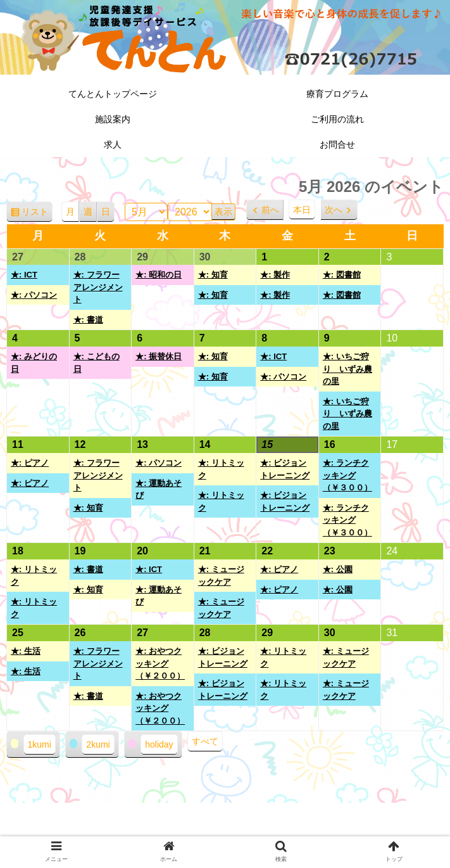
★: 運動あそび (159, 489)
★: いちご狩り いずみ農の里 (347, 369)
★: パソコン (34, 295)
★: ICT (24, 275)
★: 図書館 (342, 275)
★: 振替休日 (159, 356)
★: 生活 (26, 651)
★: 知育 (213, 275)
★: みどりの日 (34, 363)
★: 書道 (88, 320)
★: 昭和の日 (159, 275)
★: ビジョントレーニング (285, 469)
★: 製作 (275, 275)
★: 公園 (338, 569)
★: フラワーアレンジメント (98, 287)
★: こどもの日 (97, 363)
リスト (37, 214)
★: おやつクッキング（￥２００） (160, 663)
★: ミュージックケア (221, 576)
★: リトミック (221, 469)
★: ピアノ (30, 463)
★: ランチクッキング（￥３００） (347, 475)
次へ (334, 210)
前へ (270, 210)
